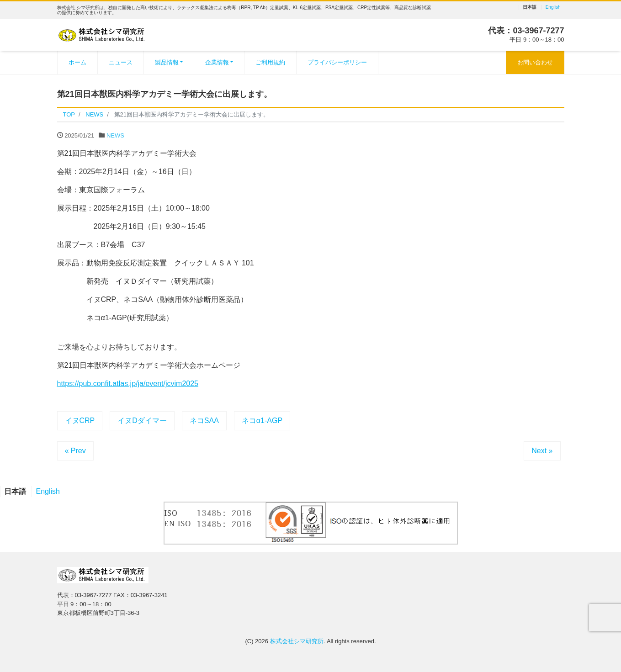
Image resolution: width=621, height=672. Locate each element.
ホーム (77, 62)
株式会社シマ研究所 (297, 641)
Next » (542, 451)
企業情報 (217, 62)
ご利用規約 (270, 62)
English (553, 7)
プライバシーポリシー (337, 62)
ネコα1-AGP (262, 421)
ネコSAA (204, 421)
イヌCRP (80, 421)
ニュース (121, 62)
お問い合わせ (535, 62)
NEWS (115, 135)
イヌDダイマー (142, 421)
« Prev (75, 451)
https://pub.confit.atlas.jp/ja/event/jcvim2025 (128, 384)
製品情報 (167, 62)
